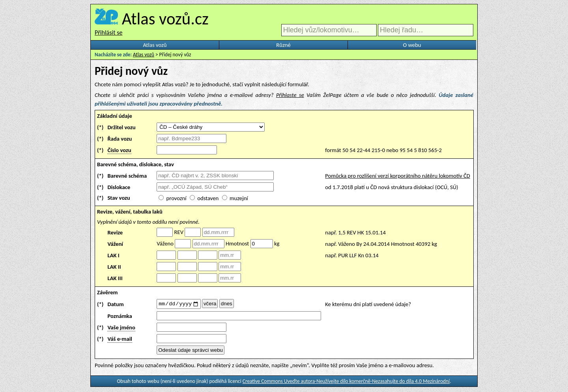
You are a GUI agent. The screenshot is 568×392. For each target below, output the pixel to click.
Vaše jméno (121, 329)
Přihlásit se (108, 33)
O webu (412, 45)
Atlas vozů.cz (165, 19)
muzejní (239, 198)
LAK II (114, 267)
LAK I (113, 255)
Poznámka (120, 317)
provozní (177, 198)
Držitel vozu (121, 127)
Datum (115, 305)
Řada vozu (120, 139)
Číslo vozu (119, 150)
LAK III (115, 278)
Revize (115, 232)
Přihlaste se (290, 95)
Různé (283, 45)
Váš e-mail (120, 340)
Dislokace (119, 187)
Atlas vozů (155, 45)
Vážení (115, 244)
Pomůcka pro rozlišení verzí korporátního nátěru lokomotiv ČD (398, 176)
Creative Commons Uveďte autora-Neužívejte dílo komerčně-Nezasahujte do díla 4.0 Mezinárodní (346, 382)
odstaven (208, 198)
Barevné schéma (127, 176)
